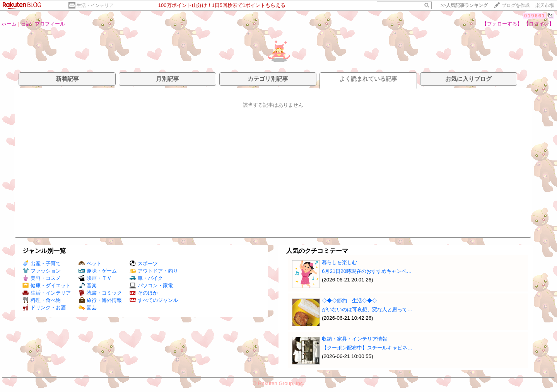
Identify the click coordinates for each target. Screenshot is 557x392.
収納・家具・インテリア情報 (355, 339)
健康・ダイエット (47, 285)
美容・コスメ (42, 278)
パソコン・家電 (151, 285)
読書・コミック (100, 293)
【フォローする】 (502, 24)
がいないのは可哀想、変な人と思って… (367, 309)
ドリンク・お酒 (44, 308)
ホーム (9, 24)
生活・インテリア (95, 5)
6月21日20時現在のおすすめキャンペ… (367, 271)
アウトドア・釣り (154, 271)
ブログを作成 (516, 5)
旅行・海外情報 (100, 300)
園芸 (88, 308)
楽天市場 (545, 5)
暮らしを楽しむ (339, 262)
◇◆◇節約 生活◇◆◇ (349, 301)
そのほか (144, 293)
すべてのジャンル (154, 300)
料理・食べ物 (42, 300)
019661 (535, 16)
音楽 (88, 285)
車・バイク (146, 278)
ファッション (42, 271)
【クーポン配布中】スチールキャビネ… (367, 348)
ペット (90, 263)
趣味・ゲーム (98, 271)
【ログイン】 (539, 24)
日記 (26, 24)
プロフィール (50, 24)
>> (464, 5)
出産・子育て (42, 263)
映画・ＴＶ (95, 278)
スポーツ (144, 263)
